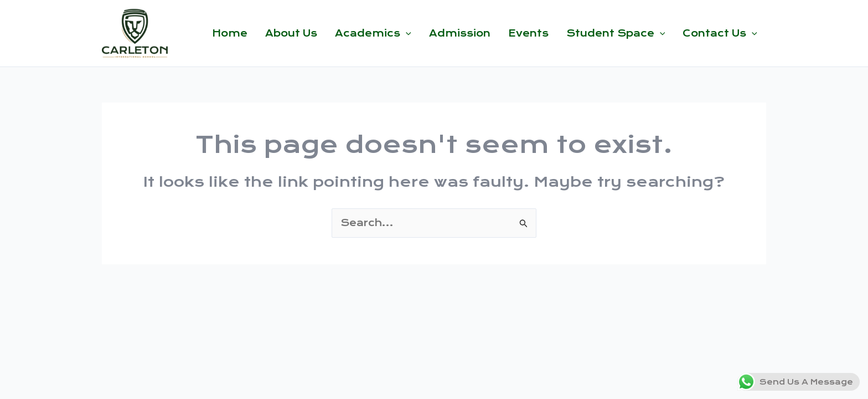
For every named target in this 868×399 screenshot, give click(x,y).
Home (230, 33)
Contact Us (720, 33)
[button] (406, 33)
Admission (460, 33)
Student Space (616, 33)
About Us (291, 33)
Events (528, 33)
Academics (373, 33)
